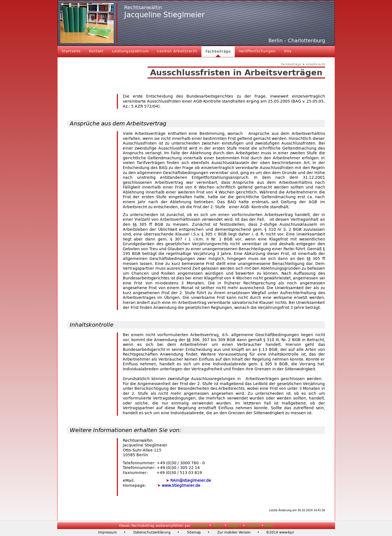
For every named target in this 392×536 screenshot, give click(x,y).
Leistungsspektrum (130, 51)
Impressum (108, 532)
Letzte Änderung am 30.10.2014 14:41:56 (297, 510)
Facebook (200, 526)
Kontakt (96, 51)
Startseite (71, 51)
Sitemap (194, 532)
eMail (269, 526)
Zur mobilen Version (234, 532)
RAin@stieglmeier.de (190, 481)
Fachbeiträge (218, 51)
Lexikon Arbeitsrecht (177, 51)
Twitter (218, 526)
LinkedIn (253, 526)
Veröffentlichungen (257, 51)
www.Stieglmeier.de (180, 486)
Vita (288, 51)
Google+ (235, 526)
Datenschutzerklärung (152, 532)
